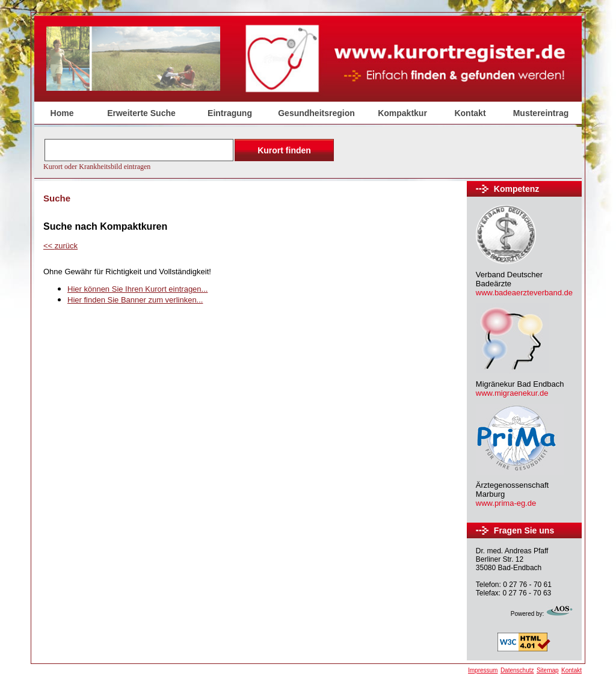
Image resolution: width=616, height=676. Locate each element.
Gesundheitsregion (316, 113)
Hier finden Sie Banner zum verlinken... (135, 300)
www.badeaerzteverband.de (524, 293)
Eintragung (230, 113)
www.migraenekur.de (512, 393)
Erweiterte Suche (141, 113)
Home (62, 113)
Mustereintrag (541, 113)
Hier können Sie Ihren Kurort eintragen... (137, 289)
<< (60, 246)
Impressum (483, 670)
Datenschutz (517, 670)
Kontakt (470, 113)
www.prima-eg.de (506, 503)
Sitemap (548, 670)
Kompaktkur (402, 113)
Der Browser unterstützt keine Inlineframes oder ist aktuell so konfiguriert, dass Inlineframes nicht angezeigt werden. (190, 153)
